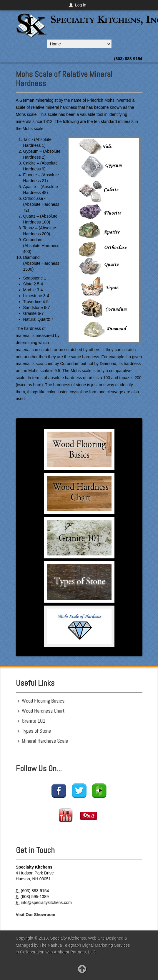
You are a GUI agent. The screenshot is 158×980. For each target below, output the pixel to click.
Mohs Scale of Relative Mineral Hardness (64, 79)
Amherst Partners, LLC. (75, 952)
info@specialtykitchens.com (46, 902)
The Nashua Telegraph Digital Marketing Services (85, 945)
